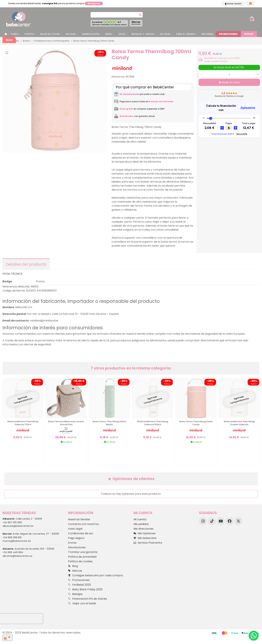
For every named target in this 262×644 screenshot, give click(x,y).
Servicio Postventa (148, 543)
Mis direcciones (144, 529)
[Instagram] (203, 521)
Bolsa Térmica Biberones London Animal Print (66, 423)
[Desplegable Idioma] (250, 4)
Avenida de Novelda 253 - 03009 (28, 549)
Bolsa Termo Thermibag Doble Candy (196, 423)
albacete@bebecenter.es (18, 526)
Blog (9, 40)
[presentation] (21, 619)
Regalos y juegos (143, 34)
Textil (122, 34)
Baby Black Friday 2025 (85, 589)
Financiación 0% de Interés (87, 599)
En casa (71, 34)
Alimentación (90, 34)
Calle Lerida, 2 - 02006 (22, 519)
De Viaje (165, 34)
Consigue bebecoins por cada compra (95, 575)
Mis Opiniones (145, 533)
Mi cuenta (140, 519)
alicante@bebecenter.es (17, 556)
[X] (238, 521)
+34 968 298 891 (12, 537)
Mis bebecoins (145, 538)
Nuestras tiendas (79, 519)
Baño (109, 34)
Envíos (72, 543)
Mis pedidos (141, 524)
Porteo (29, 34)
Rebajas (75, 594)
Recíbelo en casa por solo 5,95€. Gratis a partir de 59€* (222, 60)
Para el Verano (186, 34)
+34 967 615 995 (12, 522)
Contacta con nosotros (83, 524)
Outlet (249, 34)
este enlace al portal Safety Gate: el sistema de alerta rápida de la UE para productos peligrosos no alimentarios (92, 340)
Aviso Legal (75, 529)
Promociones (228, 34)
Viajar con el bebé (82, 603)
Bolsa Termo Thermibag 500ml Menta (109, 423)
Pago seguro (76, 538)
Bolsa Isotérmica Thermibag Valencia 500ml (153, 423)
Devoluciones (77, 547)
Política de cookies (80, 561)
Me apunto (94, 3)
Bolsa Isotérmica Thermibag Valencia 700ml (23, 423)
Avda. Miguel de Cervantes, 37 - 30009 (31, 534)
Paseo (15, 34)
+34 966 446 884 (13, 552)
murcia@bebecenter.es (17, 541)
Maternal (208, 34)
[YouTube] (221, 521)
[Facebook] (230, 521)
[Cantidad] (229, 74)
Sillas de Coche (50, 34)
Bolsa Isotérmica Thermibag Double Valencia (239, 423)
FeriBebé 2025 (79, 585)
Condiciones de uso (81, 533)
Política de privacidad (82, 557)
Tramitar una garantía (83, 552)
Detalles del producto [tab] (26, 264)
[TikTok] (212, 521)
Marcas (136, 23)
